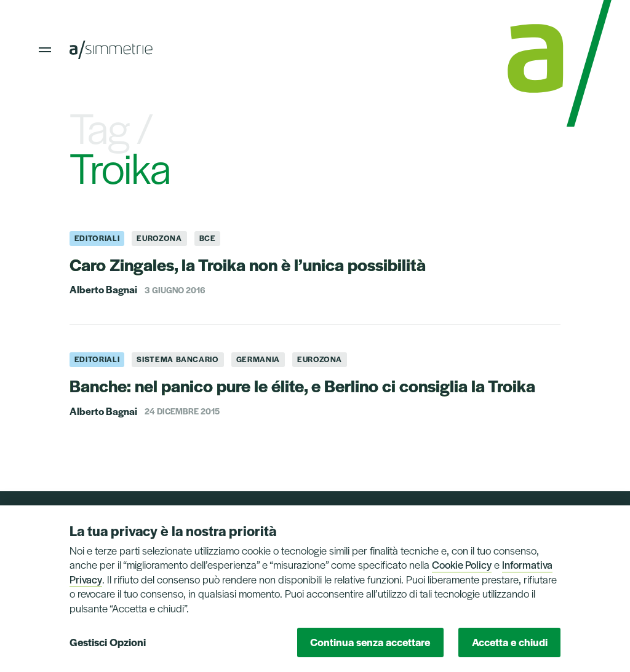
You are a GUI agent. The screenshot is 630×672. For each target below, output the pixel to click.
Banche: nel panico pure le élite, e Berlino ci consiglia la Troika (302, 385)
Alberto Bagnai (103, 290)
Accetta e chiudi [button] (510, 642)
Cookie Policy (462, 564)
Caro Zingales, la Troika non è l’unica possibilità (248, 264)
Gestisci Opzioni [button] (108, 642)
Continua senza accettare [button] (370, 642)
